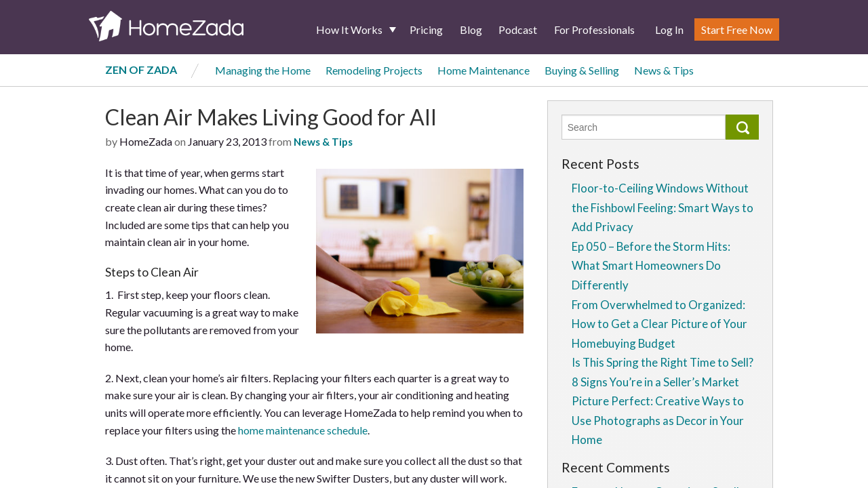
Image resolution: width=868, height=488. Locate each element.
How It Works (349, 29)
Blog (471, 29)
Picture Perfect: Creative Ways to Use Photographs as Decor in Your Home (658, 420)
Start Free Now (737, 29)
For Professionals (594, 29)
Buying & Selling (582, 70)
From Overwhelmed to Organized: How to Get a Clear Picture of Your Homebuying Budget (659, 324)
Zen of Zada (141, 69)
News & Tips (664, 70)
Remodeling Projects (374, 70)
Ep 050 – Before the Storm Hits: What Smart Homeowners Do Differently (651, 266)
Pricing (426, 29)
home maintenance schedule (303, 430)
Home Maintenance (484, 70)
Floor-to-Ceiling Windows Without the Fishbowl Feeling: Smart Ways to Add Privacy (663, 207)
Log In (669, 29)
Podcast (518, 29)
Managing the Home (263, 70)
